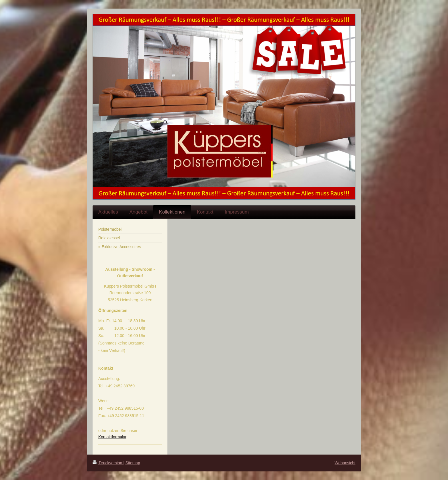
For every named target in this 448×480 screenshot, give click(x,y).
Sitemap (133, 463)
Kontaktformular (112, 437)
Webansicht (345, 463)
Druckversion (108, 463)
